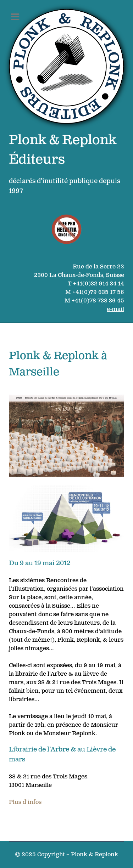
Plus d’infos (25, 802)
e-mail (115, 309)
